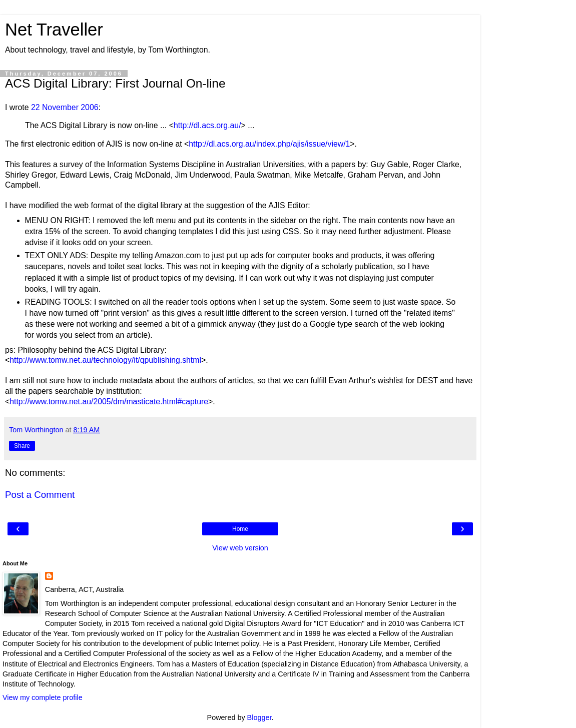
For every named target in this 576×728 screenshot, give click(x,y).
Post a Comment (40, 495)
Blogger (259, 717)
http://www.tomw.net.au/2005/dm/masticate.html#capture (109, 402)
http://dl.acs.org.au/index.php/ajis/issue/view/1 (269, 144)
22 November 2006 (65, 107)
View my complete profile (43, 697)
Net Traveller (54, 30)
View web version (240, 548)
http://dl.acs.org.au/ (207, 125)
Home (240, 529)
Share (22, 446)
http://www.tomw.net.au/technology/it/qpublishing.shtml (105, 360)
